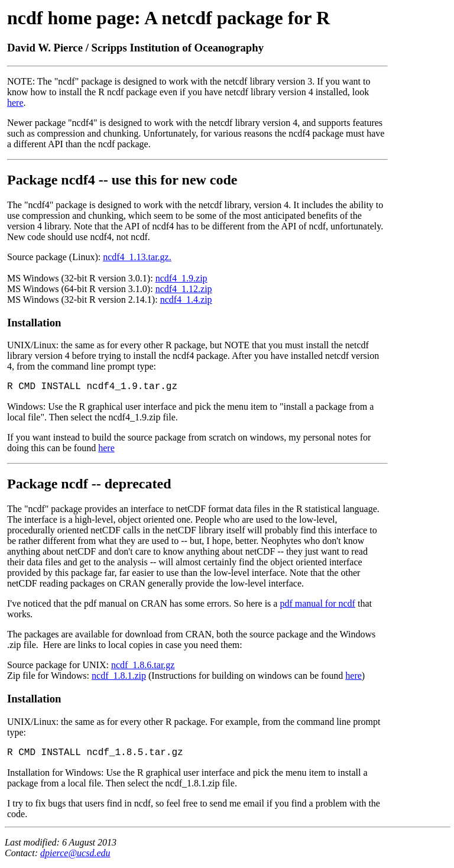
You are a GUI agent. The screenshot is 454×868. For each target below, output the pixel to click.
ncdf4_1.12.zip (184, 289)
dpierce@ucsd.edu (75, 853)
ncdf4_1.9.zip (181, 278)
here (15, 103)
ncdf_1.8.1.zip (119, 676)
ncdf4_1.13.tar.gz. (137, 257)
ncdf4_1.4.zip (186, 299)
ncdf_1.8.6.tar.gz (143, 665)
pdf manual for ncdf (317, 603)
